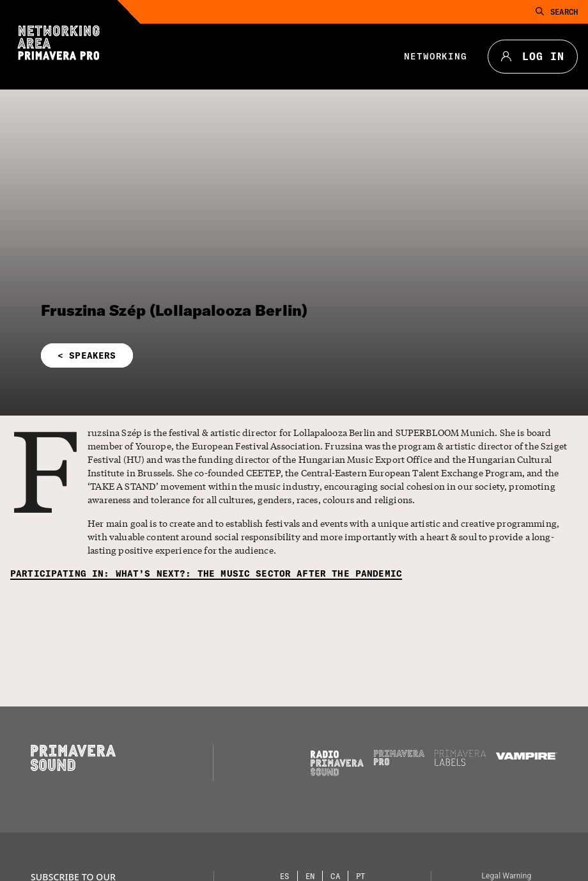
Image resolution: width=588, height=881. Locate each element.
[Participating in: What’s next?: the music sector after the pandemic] (206, 574)
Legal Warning (506, 876)
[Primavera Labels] (460, 763)
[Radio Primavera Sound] (337, 763)
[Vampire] (527, 756)
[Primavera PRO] (399, 762)
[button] (199, 355)
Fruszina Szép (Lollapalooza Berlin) (174, 310)
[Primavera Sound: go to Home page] (73, 768)
